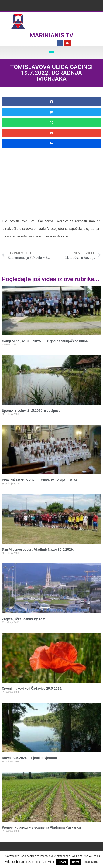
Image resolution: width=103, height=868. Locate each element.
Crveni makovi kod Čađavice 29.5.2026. (32, 688)
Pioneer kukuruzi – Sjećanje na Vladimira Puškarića (41, 827)
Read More (91, 862)
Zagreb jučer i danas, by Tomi (24, 619)
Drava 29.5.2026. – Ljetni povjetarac (29, 758)
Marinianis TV (51, 35)
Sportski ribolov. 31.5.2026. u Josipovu (31, 411)
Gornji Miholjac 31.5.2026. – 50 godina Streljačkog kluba (45, 341)
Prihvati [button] (62, 862)
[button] (51, 53)
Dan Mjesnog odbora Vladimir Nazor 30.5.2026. (38, 549)
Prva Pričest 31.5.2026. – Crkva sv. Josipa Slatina (39, 480)
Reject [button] (76, 862)
